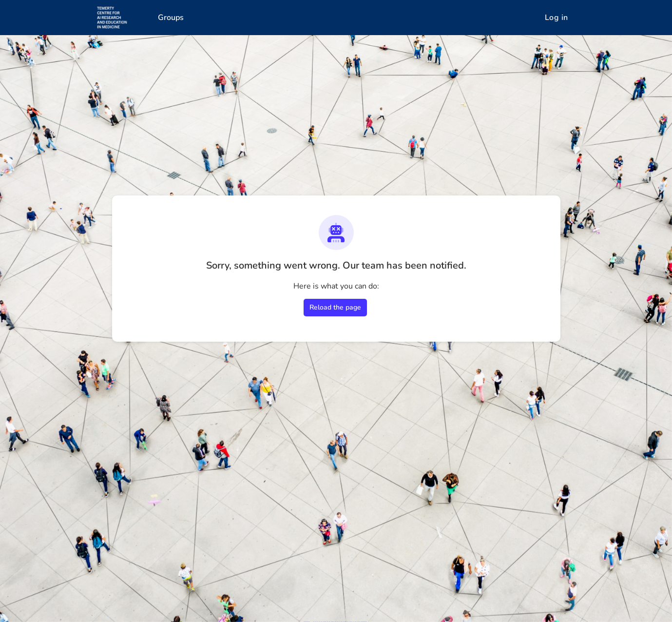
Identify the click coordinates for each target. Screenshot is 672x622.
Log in (556, 18)
